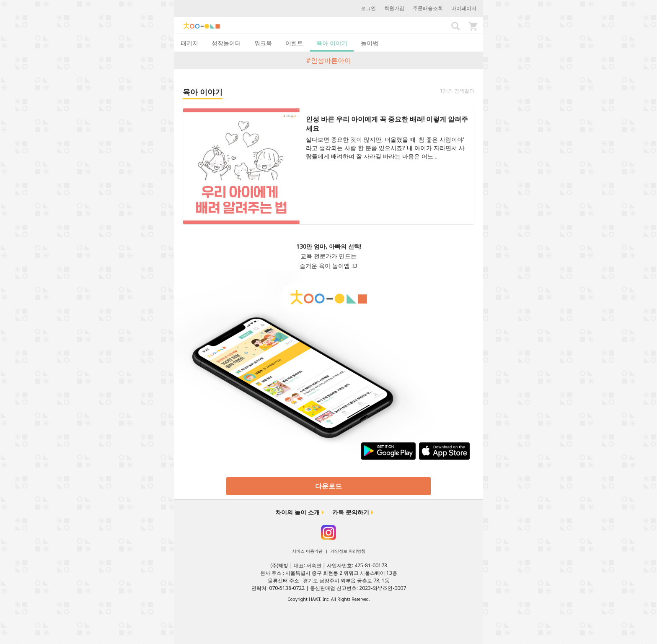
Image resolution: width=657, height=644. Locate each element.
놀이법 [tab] (370, 43)
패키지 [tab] (189, 43)
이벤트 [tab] (294, 43)
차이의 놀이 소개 (297, 512)
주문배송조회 (428, 8)
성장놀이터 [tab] (226, 43)
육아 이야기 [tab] (332, 43)
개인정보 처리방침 (348, 551)
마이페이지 (464, 8)
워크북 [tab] (263, 43)
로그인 (368, 8)
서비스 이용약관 (307, 551)
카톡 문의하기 (351, 512)
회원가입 (394, 8)
